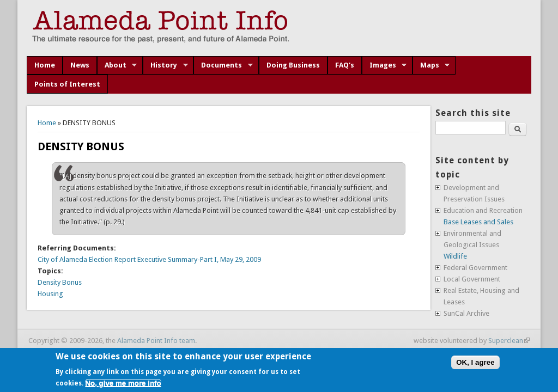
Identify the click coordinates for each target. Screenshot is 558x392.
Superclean (509, 341)
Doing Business (293, 65)
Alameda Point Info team (156, 341)
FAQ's (345, 65)
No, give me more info (123, 383)
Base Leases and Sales (478, 222)
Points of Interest (67, 84)
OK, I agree (475, 362)
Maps (431, 65)
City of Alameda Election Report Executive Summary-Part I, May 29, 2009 (149, 259)
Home (45, 65)
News (80, 65)
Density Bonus (60, 282)
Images (384, 65)
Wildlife (455, 256)
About (117, 65)
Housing (50, 294)
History (165, 65)
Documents (223, 65)
